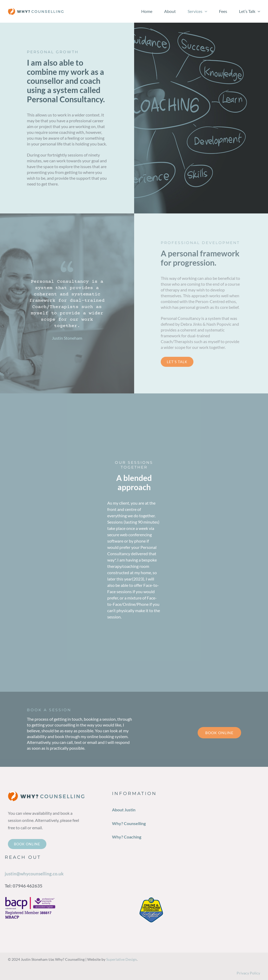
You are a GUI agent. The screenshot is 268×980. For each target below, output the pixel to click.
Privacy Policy (248, 973)
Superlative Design (121, 959)
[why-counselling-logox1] (36, 10)
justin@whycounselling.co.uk (34, 874)
